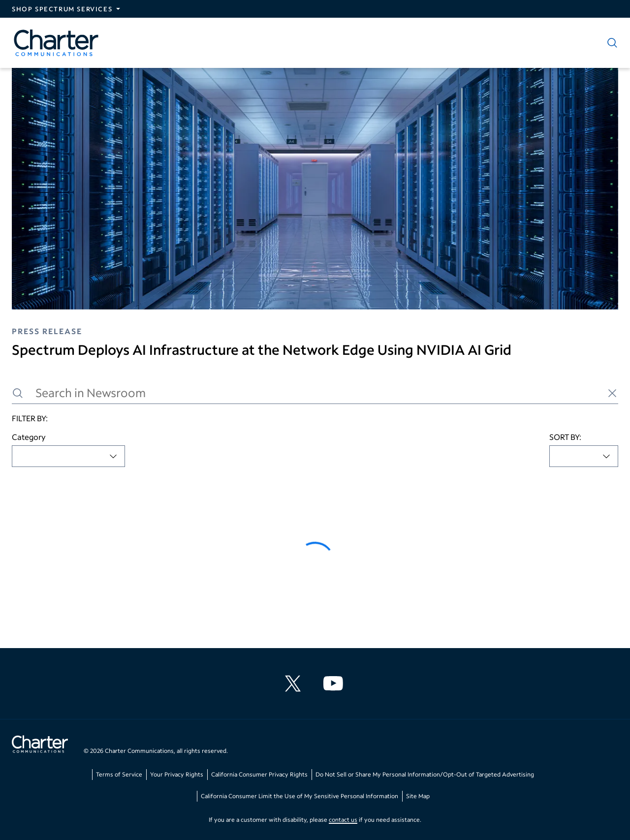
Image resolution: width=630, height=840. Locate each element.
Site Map (418, 796)
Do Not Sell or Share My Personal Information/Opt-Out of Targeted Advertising (425, 774)
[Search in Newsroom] (315, 393)
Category (29, 437)
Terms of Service (119, 774)
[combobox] (68, 456)
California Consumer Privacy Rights (259, 774)
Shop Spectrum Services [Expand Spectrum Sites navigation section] (62, 9)
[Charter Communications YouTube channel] (335, 684)
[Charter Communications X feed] (295, 684)
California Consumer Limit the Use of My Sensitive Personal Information (299, 796)
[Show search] (610, 43)
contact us (343, 820)
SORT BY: (565, 437)
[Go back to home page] (40, 746)
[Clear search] (612, 393)
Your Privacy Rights (177, 774)
